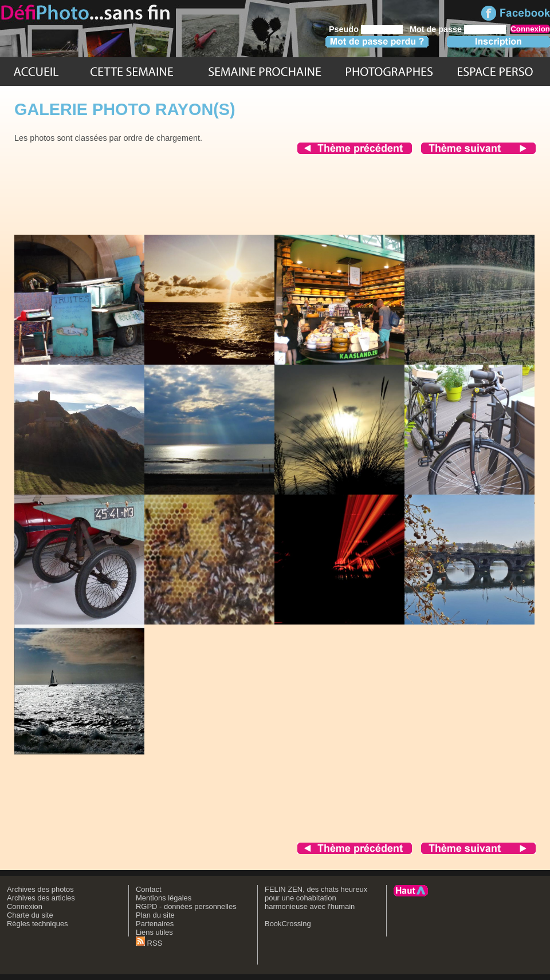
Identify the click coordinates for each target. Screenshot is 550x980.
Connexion (25, 906)
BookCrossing (288, 924)
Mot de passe (436, 29)
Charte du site (30, 915)
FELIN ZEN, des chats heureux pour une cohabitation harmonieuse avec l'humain (316, 898)
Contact (149, 889)
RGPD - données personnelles (186, 906)
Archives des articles (41, 898)
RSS (149, 943)
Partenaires (155, 924)
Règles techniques (38, 924)
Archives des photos (40, 889)
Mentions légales (164, 898)
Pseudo (344, 29)
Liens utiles (154, 932)
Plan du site (155, 915)
